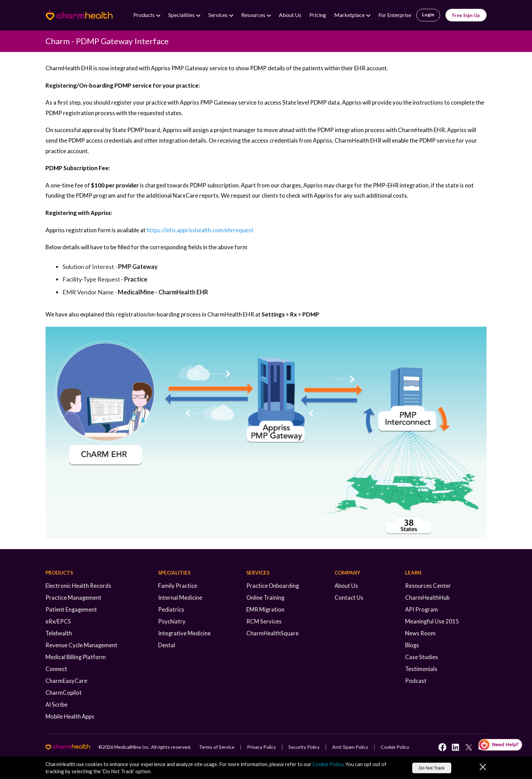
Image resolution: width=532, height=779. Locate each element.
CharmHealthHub (427, 598)
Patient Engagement (71, 610)
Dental (167, 645)
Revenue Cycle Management (81, 645)
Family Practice (178, 586)
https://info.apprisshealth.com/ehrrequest (200, 230)
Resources (254, 15)
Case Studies (422, 657)
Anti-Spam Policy (350, 747)
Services (218, 15)
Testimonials (421, 669)
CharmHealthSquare (272, 633)
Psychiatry (172, 621)
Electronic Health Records (78, 586)
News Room (420, 633)
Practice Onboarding (273, 586)
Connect (56, 669)
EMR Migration (265, 610)
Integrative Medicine (184, 633)
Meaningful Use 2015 (432, 621)
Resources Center (428, 586)
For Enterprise (395, 15)
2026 (108, 747)
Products (145, 15)
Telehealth (59, 633)
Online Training (265, 598)
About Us (290, 15)
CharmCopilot (64, 693)
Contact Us (349, 598)
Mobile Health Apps (70, 717)
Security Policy (304, 747)
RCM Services (264, 621)
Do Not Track (432, 768)
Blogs (412, 645)
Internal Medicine (180, 598)
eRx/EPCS (58, 621)
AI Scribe (56, 705)
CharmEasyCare (66, 681)
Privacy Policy (261, 747)
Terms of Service (217, 747)
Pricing (318, 15)
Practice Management (73, 598)
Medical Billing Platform (76, 657)
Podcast (416, 681)
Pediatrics (171, 610)
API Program (422, 610)
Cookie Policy (395, 747)
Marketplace (350, 15)
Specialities (182, 15)
